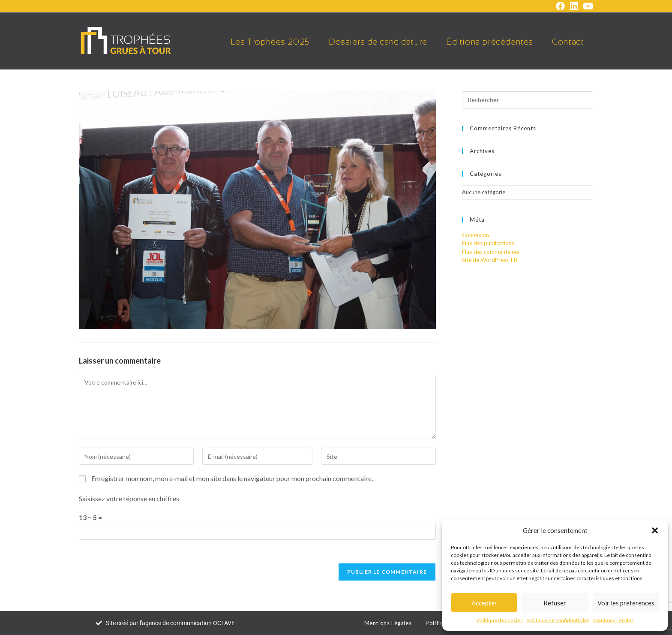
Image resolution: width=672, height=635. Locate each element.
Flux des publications (488, 243)
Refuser (555, 603)
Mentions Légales (613, 620)
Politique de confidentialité (558, 620)
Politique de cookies (500, 620)
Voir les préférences (626, 603)
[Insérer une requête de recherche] (528, 100)
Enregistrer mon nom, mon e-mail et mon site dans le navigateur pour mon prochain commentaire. (232, 478)
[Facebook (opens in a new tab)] (560, 6)
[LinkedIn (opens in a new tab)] (574, 6)
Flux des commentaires (491, 252)
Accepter (484, 603)
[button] (655, 530)
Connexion (475, 235)
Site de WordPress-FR (490, 260)
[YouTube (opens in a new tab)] (587, 6)
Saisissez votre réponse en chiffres (129, 498)
